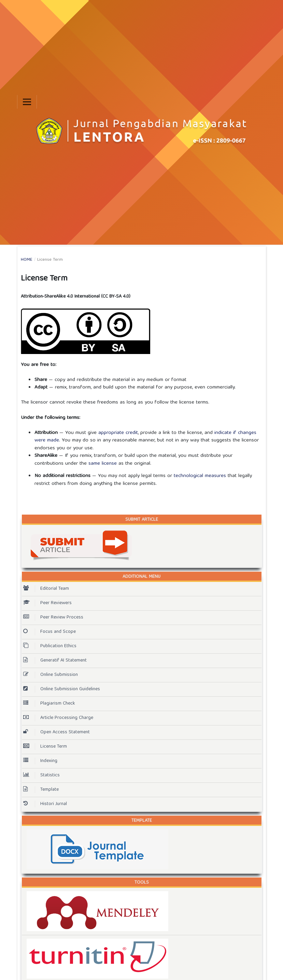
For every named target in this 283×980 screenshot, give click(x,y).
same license (103, 464)
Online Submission (51, 675)
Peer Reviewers (47, 603)
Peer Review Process (53, 617)
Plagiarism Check (49, 704)
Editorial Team (46, 589)
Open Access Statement (56, 732)
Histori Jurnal (45, 804)
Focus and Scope (49, 632)
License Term (45, 747)
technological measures (200, 476)
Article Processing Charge (58, 718)
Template (41, 790)
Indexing (40, 761)
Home (27, 260)
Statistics (41, 775)
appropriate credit (118, 433)
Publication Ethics (50, 646)
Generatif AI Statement (55, 661)
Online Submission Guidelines (62, 689)
